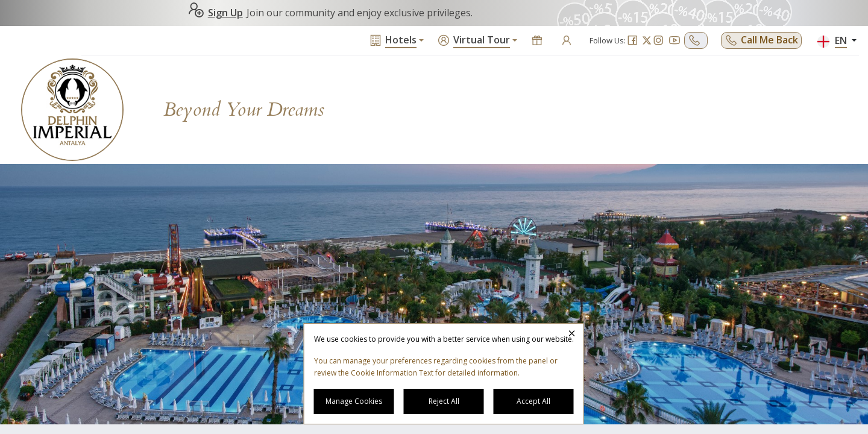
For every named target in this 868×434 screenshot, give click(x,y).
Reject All (444, 401)
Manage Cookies (354, 401)
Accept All (533, 401)
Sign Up (215, 13)
